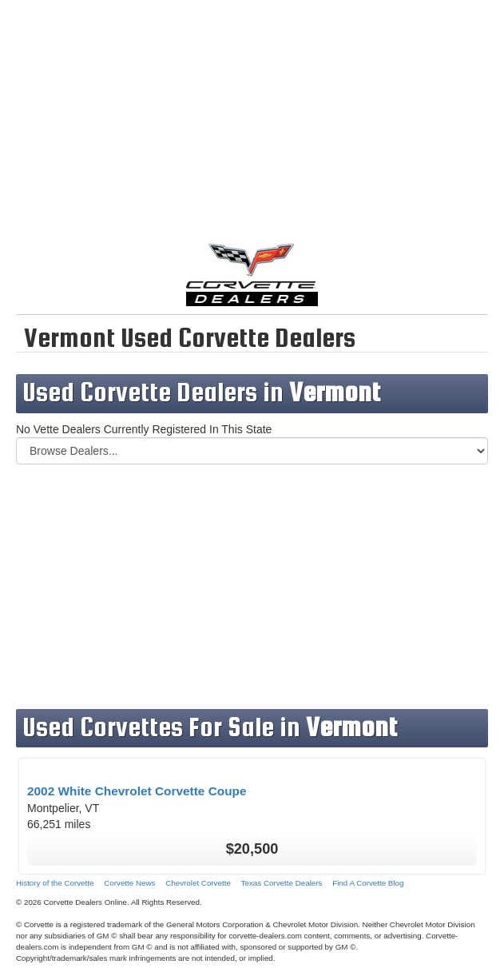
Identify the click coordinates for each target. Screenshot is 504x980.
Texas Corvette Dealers (282, 883)
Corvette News (129, 883)
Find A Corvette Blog (368, 883)
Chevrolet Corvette (198, 883)
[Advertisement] (252, 128)
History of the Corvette (55, 883)
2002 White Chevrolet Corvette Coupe (137, 791)
